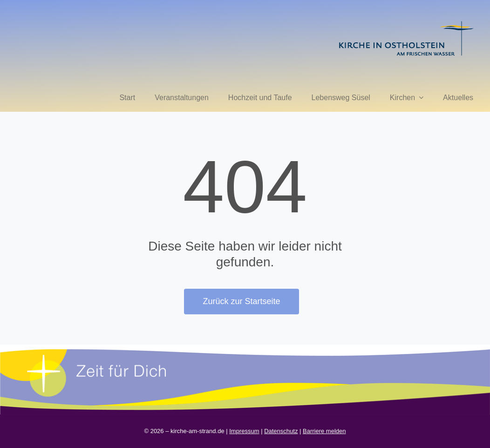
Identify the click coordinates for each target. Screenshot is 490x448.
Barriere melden (324, 431)
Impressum (244, 431)
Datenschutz (281, 431)
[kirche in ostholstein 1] (406, 22)
